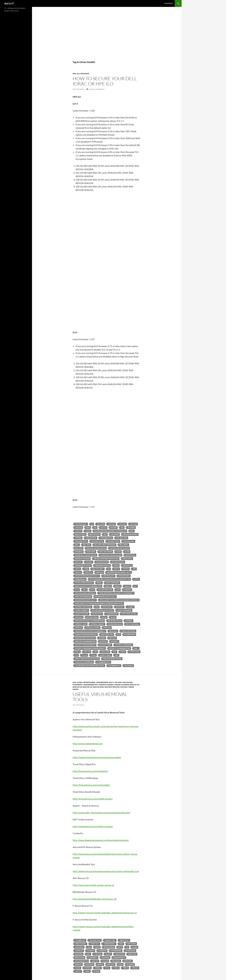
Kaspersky (78, 685)
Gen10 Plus (127, 565)
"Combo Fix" (80, 940)
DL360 (118, 552)
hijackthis (120, 954)
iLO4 (92, 590)
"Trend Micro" (109, 944)
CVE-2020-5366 (129, 541)
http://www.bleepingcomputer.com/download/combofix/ (101, 840)
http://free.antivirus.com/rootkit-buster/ (93, 799)
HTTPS (136, 579)
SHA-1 (136, 648)
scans (78, 968)
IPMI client (107, 607)
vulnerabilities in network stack (90, 666)
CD (127, 947)
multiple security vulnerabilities (89, 621)
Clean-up (79, 951)
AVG (75, 682)
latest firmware (124, 610)
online (105, 961)
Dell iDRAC (124, 545)
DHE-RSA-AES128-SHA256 (96, 548)
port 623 (107, 628)
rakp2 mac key (107, 634)
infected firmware (83, 596)
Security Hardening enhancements (90, 648)
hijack (108, 954)
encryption (130, 555)
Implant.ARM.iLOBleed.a (85, 593)
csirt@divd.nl (106, 538)
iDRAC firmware (112, 583)
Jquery (130, 607)
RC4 (119, 634)
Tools (116, 968)
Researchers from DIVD (85, 638)
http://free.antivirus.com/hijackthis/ (90, 771)
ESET (111, 682)
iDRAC (99, 583)
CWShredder (102, 682)
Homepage (168, 3)
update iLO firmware (84, 662)
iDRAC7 (108, 586)
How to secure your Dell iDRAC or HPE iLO (105, 81)
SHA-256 (87, 652)
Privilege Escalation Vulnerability (90, 631)
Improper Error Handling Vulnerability (116, 593)
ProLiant (85, 74)
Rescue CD (135, 685)
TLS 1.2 (84, 655)
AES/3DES (131, 527)
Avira (80, 682)
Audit (88, 531)
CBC (105, 534)
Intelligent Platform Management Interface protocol (99, 603)
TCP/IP (123, 652)
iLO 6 (85, 590)
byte (120, 947)
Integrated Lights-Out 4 (105, 596)
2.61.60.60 (100, 524)
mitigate (79, 617)
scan (120, 964)
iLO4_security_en (105, 590)
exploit (78, 562)
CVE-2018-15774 (81, 541)
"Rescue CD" (124, 940)
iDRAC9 (127, 586)
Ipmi (97, 607)
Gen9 (86, 569)
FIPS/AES (89, 562)
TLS (76, 655)
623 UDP (114, 527)
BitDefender (89, 682)
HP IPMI (126, 569)
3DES (88, 527)
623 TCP (103, 527)
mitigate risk (92, 617)
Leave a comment (97, 89)
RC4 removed (130, 634)
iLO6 (118, 590)
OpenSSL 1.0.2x (81, 624)
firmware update (102, 565)
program (116, 961)
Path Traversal (132, 624)
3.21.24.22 (122, 524)
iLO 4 (77, 590)
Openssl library (97, 624)
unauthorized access (112, 659)
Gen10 (116, 565)
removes (90, 964)
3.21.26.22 (133, 524)
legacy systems (82, 614)
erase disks (127, 559)
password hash (115, 624)
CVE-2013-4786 (122, 538)
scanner (130, 964)
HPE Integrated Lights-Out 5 (87, 576)
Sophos (124, 687)
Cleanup (91, 951)
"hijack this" (110, 940)
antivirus (79, 947)
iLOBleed (127, 590)
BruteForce (95, 534)
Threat (98, 968)
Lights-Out (97, 614)
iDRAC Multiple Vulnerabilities (88, 586)
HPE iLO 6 (89, 572)
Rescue (100, 964)
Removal (128, 961)
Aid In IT (9, 3)
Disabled (79, 552)
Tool (107, 968)
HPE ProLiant (109, 576)
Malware (105, 957)
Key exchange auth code (102, 610)
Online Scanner (106, 685)
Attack (78, 531)
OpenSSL (129, 621)
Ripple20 (112, 638)
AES (122, 527)
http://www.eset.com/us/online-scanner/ (93, 826)
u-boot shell (105, 655)
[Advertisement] (107, 39)
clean (135, 947)
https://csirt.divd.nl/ (84, 583)
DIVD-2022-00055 (106, 552)
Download (130, 951)
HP (109, 569)
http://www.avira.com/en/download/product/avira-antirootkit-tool (106, 871)
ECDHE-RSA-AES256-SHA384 (111, 555)
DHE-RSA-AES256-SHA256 (119, 548)
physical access (93, 628)
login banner (112, 614)
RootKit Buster (112, 687)
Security (115, 641)
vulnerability (114, 666)
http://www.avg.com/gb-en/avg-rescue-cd (93, 885)
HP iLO (116, 569)
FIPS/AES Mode (102, 562)
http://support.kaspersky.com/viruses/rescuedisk (97, 757)
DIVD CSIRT (91, 552)
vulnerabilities (103, 662)
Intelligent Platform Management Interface (119, 600)
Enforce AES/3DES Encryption (106, 559)
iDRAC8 (118, 586)
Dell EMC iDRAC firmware (105, 545)
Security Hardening (124, 645)
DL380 (127, 552)
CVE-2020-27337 (113, 541)
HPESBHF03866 (124, 576)
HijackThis (127, 682)
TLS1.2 (93, 655)
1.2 (92, 524)
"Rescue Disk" (81, 944)
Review (102, 638)
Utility (78, 971)
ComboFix (102, 951)
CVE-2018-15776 (97, 541)
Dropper (79, 954)
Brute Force (80, 534)
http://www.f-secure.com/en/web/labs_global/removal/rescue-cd (105, 913)
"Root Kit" (95, 944)
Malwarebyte (119, 957)
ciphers (78, 538)
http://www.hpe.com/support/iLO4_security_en (110, 579)
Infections (80, 957)
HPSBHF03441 (80, 579)
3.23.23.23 (79, 527)
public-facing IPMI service (86, 634)
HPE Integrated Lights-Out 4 (119, 572)
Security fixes (105, 645)
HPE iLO (78, 572)
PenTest (78, 628)
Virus (87, 971)
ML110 (104, 617)
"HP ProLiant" (81, 524)
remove (78, 964)
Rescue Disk (98, 687)
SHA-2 (77, 652)
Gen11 (78, 569)
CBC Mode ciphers (130, 534)
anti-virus (132, 944)
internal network (83, 607)
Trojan (135, 968)
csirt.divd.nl (91, 538)
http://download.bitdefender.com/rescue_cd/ (95, 899)
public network (128, 631)
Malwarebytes (91, 685)
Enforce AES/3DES (82, 559)
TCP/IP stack (134, 652)
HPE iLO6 (100, 572)
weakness (129, 666)
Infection (132, 954)
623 (95, 527)
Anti (121, 944)
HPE (74, 74)
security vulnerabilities (119, 648)
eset (88, 954)
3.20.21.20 (111, 524)
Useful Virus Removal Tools (100, 697)
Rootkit (103, 641)
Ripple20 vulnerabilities (85, 641)
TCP (115, 652)
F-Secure (118, 682)
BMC (132, 531)
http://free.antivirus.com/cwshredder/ (91, 785)
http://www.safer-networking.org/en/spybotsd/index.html (101, 813)
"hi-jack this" (95, 940)
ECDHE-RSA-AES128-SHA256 (86, 555)
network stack (115, 621)
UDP (117, 655)
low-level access (129, 614)
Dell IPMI (79, 548)
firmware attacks (83, 565)
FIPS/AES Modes (118, 562)
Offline (95, 961)
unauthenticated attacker (87, 659)
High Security (98, 569)
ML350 (113, 617)
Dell (77, 545)
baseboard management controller (110, 531)
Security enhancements (85, 645)
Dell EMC (87, 545)
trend (125, 968)
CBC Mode (115, 534)
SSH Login (105, 652)
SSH (96, 652)
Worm (96, 971)
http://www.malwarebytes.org (88, 743)
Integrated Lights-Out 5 (85, 600)
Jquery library (82, 610)
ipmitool (119, 607)
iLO (78, 74)
